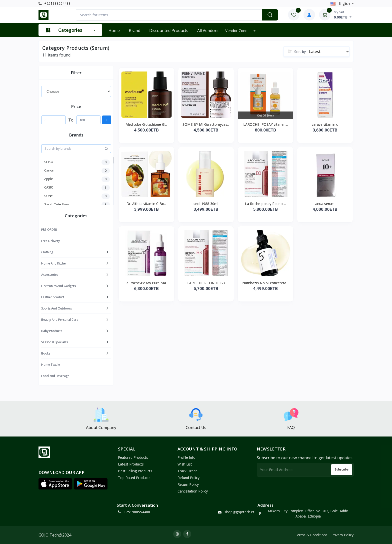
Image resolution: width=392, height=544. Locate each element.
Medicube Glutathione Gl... (146, 124)
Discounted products (169, 30)
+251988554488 (54, 3)
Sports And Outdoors (56, 308)
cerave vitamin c (325, 124)
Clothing (47, 252)
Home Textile (51, 365)
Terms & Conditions (311, 535)
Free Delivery (50, 241)
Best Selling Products (135, 471)
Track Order (187, 471)
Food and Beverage (55, 376)
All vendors (208, 30)
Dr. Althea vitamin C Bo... (146, 204)
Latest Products (131, 464)
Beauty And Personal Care (60, 320)
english (341, 3)
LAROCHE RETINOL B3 (206, 283)
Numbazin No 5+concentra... (265, 283)
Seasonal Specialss (54, 342)
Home (114, 30)
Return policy (188, 484)
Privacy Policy (342, 535)
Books (46, 353)
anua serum (325, 204)
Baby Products (52, 331)
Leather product (53, 297)
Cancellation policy (193, 491)
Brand (134, 30)
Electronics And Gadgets (58, 286)
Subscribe (342, 469)
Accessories (50, 275)
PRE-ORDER (49, 230)
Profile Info (186, 457)
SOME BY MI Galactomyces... (206, 124)
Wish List (185, 464)
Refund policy (188, 478)
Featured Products (133, 457)
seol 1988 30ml (206, 204)
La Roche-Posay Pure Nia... (146, 283)
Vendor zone (237, 30)
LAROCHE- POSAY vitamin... (265, 124)
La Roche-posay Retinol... (265, 204)
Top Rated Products (134, 478)
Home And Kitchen (54, 263)
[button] (55, 484)
